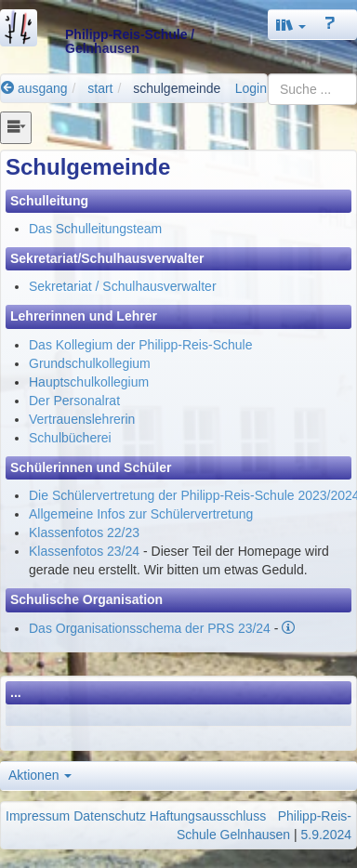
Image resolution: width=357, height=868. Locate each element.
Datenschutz (110, 816)
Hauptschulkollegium (89, 382)
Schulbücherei (70, 438)
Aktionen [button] (40, 775)
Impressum (38, 816)
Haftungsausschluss (208, 816)
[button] (291, 25)
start (100, 88)
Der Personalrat (74, 401)
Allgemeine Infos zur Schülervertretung (141, 514)
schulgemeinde (177, 88)
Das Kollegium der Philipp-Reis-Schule (140, 345)
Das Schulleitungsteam (95, 229)
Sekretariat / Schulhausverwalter (123, 286)
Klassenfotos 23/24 (84, 551)
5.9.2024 (327, 835)
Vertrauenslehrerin (82, 419)
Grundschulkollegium (90, 363)
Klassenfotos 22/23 (84, 533)
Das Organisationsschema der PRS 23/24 (150, 628)
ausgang (34, 88)
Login (251, 88)
